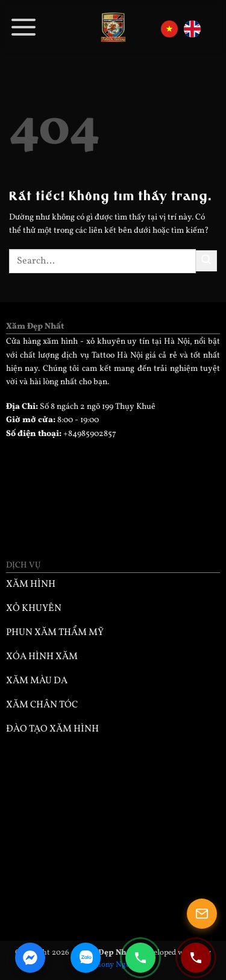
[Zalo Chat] (86, 958)
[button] (24, 27)
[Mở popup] (202, 914)
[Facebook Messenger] (30, 958)
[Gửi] (206, 261)
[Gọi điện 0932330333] (196, 958)
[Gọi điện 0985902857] (140, 958)
